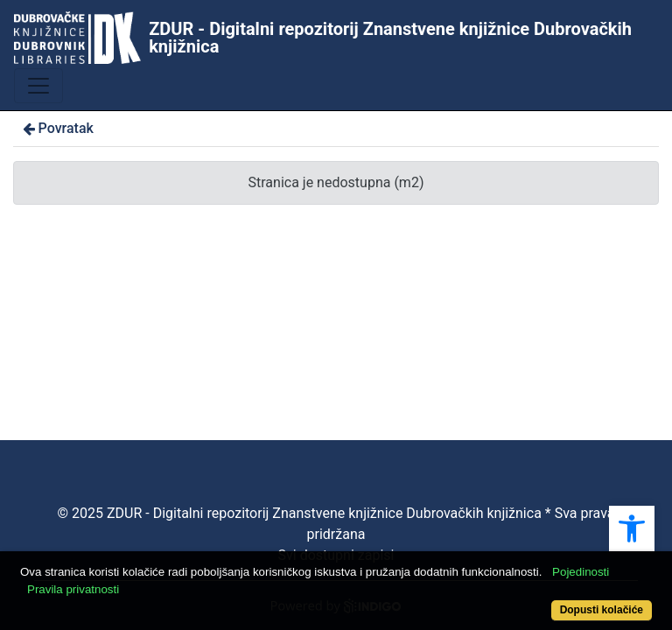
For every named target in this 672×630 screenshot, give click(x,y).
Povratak (57, 128)
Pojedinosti (581, 572)
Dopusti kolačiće (602, 610)
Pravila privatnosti (73, 589)
